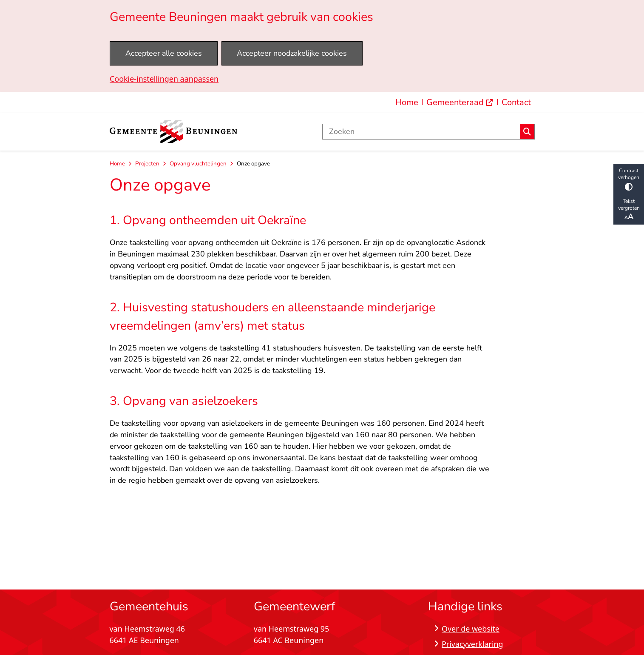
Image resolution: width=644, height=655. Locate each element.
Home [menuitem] (407, 102)
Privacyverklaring (472, 644)
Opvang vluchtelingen (198, 164)
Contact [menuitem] (516, 102)
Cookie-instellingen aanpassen (164, 79)
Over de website (471, 629)
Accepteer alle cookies (163, 53)
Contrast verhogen (629, 179)
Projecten (147, 164)
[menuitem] (460, 103)
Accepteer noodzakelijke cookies (292, 53)
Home (117, 164)
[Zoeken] (421, 132)
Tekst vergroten (629, 210)
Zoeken (527, 132)
